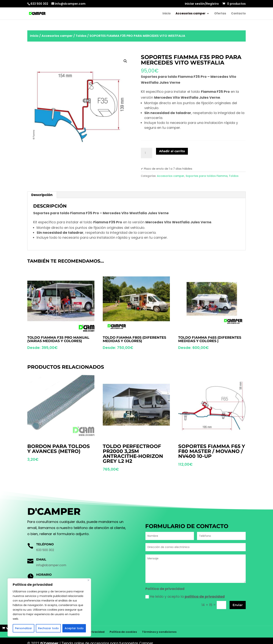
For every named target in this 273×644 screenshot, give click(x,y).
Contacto (238, 14)
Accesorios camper (191, 14)
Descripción (42, 195)
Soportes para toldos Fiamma (207, 176)
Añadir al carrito (172, 151)
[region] (49, 607)
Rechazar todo (48, 628)
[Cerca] (88, 580)
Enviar (238, 605)
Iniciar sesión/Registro (202, 4)
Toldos (81, 36)
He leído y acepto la (185, 596)
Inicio (167, 14)
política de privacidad (205, 596)
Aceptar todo (74, 628)
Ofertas (220, 14)
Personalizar (24, 628)
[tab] (42, 195)
